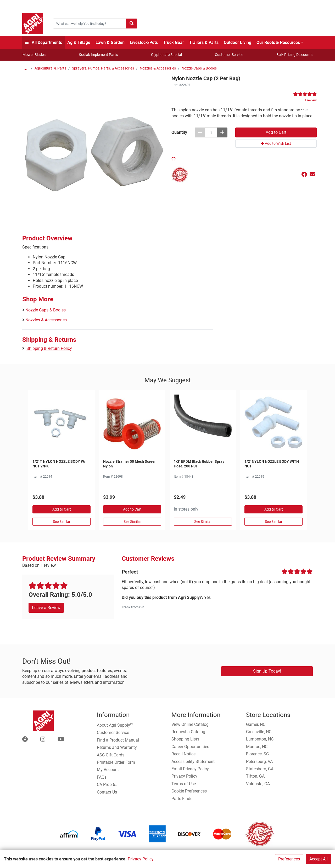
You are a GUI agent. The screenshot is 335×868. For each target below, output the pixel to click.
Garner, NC (256, 724)
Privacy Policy (141, 859)
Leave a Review (46, 608)
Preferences (289, 859)
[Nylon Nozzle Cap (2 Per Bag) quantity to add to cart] (211, 132)
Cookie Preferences (189, 791)
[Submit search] (132, 24)
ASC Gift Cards (111, 755)
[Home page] (33, 24)
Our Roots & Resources (278, 42)
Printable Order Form (116, 762)
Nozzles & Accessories (158, 68)
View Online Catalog (190, 724)
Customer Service (229, 55)
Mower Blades (34, 55)
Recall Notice (183, 754)
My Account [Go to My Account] (108, 770)
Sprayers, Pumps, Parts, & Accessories (103, 68)
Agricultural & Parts (50, 68)
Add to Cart (62, 509)
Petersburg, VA (259, 762)
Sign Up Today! (267, 671)
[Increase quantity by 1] (222, 132)
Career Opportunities (190, 747)
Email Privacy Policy (190, 769)
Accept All (319, 859)
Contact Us (107, 792)
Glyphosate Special (166, 55)
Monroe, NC (257, 747)
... (26, 68)
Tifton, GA (255, 776)
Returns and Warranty (117, 747)
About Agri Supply (115, 725)
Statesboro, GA (260, 769)
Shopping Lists (185, 739)
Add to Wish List (276, 143)
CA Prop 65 (107, 785)
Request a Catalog (188, 732)
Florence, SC (257, 754)
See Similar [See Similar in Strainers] (132, 522)
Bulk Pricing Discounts (294, 55)
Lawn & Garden (110, 42)
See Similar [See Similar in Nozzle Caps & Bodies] (62, 522)
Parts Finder (183, 799)
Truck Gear (174, 42)
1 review (311, 100)
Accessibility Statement (193, 762)
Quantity (179, 132)
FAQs (102, 777)
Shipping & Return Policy (49, 348)
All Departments (43, 42)
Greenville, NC (259, 732)
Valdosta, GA (258, 784)
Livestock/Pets (144, 42)
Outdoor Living (238, 42)
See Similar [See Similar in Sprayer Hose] (203, 522)
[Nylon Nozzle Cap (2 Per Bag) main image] (95, 146)
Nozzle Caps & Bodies (199, 68)
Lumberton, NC (260, 739)
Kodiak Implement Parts (98, 55)
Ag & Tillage (79, 42)
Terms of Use (184, 784)
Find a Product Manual (118, 740)
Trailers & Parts (204, 42)
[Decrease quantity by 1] (200, 132)
